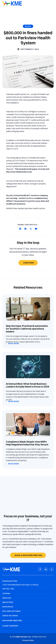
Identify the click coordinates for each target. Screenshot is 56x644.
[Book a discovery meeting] (28, 555)
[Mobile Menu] (52, 4)
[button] (20, 229)
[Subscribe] (28, 263)
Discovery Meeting (12, 621)
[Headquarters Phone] (28, 589)
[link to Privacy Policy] (28, 640)
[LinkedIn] (46, 569)
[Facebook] (40, 569)
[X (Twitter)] (52, 569)
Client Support (10, 626)
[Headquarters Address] (28, 585)
